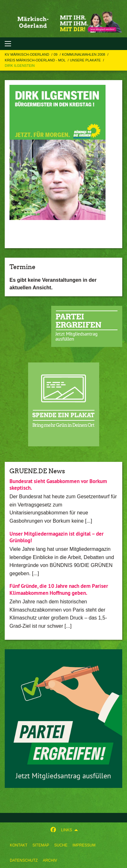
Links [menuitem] (67, 830)
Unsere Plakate (86, 60)
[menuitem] (19, 845)
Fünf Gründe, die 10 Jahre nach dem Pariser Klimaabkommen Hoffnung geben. (59, 589)
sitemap (41, 845)
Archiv (50, 860)
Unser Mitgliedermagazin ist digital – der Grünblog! (57, 537)
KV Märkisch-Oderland (27, 54)
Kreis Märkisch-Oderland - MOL (36, 60)
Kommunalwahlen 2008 (84, 54)
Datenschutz (24, 860)
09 (56, 54)
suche (61, 845)
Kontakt (19, 845)
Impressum (84, 845)
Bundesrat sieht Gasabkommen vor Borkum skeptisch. (58, 484)
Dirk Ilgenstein (20, 66)
